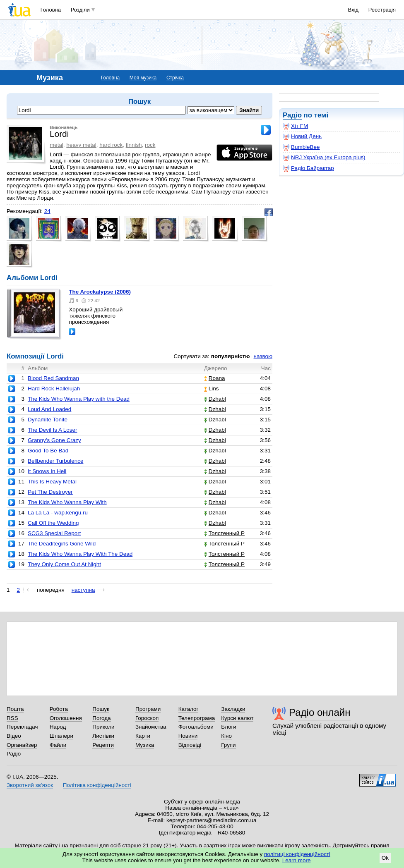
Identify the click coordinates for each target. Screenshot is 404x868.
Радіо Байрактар (308, 168)
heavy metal (81, 145)
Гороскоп (147, 718)
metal (57, 145)
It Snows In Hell (47, 471)
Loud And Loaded (49, 409)
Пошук (101, 709)
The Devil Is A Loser (53, 430)
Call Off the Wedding (53, 523)
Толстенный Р (224, 533)
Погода (101, 718)
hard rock (111, 145)
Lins (212, 389)
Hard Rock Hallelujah (54, 389)
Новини (188, 736)
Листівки (103, 736)
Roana (215, 378)
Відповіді (190, 745)
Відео (14, 736)
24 (47, 211)
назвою (263, 356)
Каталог (189, 709)
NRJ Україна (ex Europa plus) (324, 158)
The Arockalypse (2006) (100, 292)
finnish (134, 145)
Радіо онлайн (320, 712)
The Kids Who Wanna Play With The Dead (80, 554)
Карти (143, 736)
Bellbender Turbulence (55, 461)
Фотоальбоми (196, 727)
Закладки (233, 709)
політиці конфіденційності (297, 854)
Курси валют (237, 718)
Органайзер (22, 745)
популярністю (231, 356)
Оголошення (66, 718)
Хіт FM (295, 126)
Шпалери (61, 736)
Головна (51, 10)
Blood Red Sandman (53, 378)
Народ (58, 727)
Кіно (226, 736)
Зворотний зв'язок (30, 785)
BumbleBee (301, 147)
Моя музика (143, 78)
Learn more (297, 860)
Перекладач (22, 727)
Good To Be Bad (48, 451)
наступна (83, 590)
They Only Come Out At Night (64, 564)
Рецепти (103, 745)
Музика (145, 745)
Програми (148, 709)
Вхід (353, 10)
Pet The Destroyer (50, 492)
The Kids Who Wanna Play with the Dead (79, 399)
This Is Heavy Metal (52, 482)
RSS (12, 718)
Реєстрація (382, 10)
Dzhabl (215, 399)
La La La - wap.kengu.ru (58, 513)
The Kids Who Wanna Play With (67, 502)
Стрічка (175, 78)
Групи (228, 745)
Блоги (229, 727)
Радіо (292, 115)
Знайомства (151, 727)
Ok (385, 858)
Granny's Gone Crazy (54, 440)
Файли (58, 745)
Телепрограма (197, 718)
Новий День (302, 136)
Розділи (80, 10)
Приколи (103, 727)
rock (150, 145)
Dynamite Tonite (48, 420)
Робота (59, 709)
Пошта (15, 709)
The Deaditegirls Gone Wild (62, 544)
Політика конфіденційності (97, 785)
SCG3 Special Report (54, 533)
